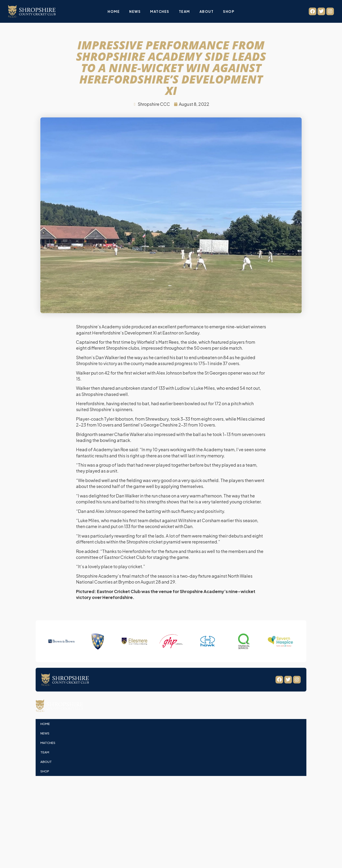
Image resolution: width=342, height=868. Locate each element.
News (135, 11)
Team (184, 11)
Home (114, 11)
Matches (160, 11)
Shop (229, 11)
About (207, 11)
